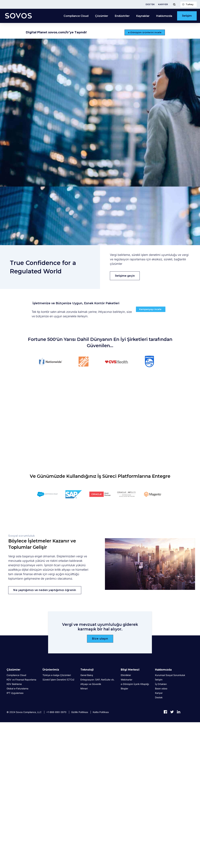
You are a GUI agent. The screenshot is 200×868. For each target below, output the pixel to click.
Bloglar (124, 688)
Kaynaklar (143, 16)
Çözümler (102, 16)
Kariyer (163, 4)
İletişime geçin (125, 276)
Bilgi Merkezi (130, 670)
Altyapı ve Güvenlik (91, 684)
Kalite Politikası (101, 712)
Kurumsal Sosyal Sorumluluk (170, 675)
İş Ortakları (161, 684)
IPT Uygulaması (15, 693)
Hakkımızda (164, 16)
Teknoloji (87, 670)
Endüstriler (122, 16)
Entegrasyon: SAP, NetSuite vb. (97, 680)
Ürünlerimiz (51, 670)
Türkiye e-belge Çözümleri (57, 675)
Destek (150, 4)
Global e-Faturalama (17, 688)
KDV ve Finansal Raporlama (21, 680)
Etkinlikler (126, 675)
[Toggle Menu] (174, 4)
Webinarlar (127, 680)
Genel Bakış (87, 675)
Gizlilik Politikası (80, 712)
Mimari (84, 688)
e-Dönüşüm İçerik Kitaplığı (135, 684)
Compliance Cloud (76, 16)
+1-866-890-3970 (56, 712)
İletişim (187, 16)
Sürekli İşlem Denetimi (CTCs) (58, 680)
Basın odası (161, 688)
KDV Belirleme (14, 684)
